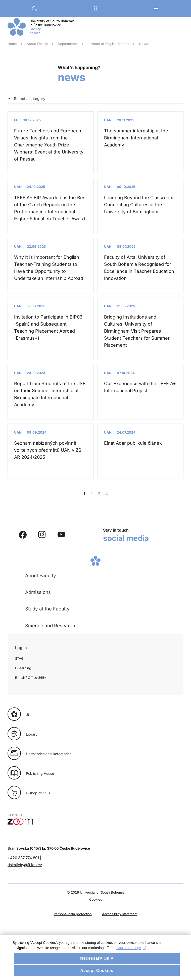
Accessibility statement (120, 914)
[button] (34, 9)
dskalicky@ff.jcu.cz (25, 865)
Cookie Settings (131, 956)
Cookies (96, 899)
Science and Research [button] (50, 626)
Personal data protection (73, 914)
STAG (19, 658)
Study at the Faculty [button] (47, 609)
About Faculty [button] (41, 576)
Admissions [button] (38, 592)
